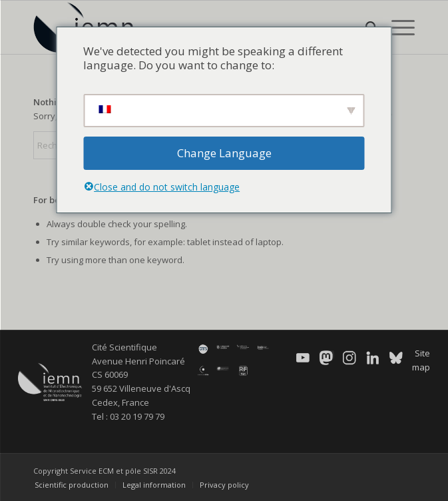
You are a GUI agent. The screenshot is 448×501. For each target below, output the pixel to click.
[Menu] (396, 27)
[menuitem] (396, 27)
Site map (421, 360)
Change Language (224, 153)
